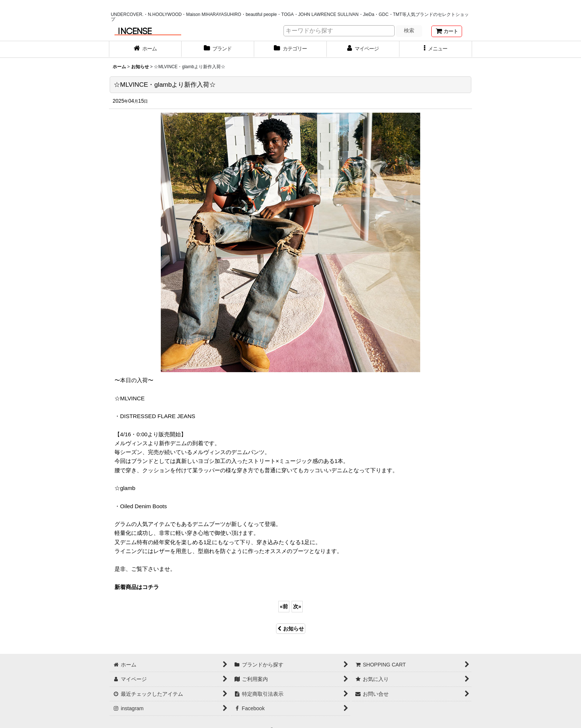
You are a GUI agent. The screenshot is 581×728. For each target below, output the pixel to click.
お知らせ (291, 629)
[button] (436, 49)
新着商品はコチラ (137, 587)
